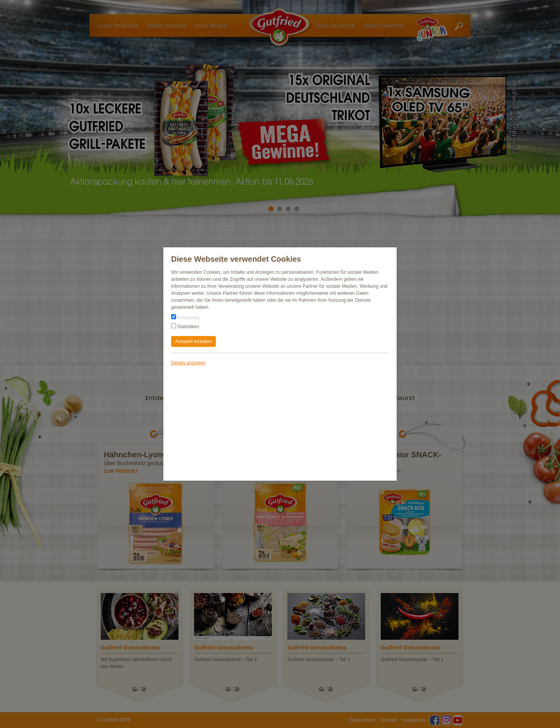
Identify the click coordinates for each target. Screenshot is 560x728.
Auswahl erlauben (193, 341)
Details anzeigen (188, 363)
